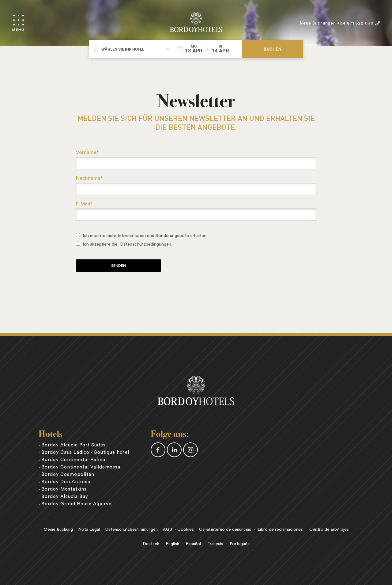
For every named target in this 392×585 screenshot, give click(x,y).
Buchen (273, 49)
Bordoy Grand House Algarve (76, 504)
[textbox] (196, 163)
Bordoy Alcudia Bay (65, 497)
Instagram (190, 450)
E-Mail (84, 204)
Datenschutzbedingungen (146, 244)
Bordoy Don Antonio (66, 482)
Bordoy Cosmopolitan (68, 474)
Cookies (186, 530)
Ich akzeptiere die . (128, 244)
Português (240, 544)
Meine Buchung (58, 530)
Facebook (158, 450)
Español (193, 544)
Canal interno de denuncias (225, 530)
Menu (18, 30)
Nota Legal (89, 530)
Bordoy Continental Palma (73, 460)
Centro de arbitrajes (329, 530)
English (172, 544)
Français (215, 544)
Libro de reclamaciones (280, 530)
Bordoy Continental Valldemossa (81, 467)
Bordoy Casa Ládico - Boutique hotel (85, 452)
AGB (168, 530)
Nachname (89, 178)
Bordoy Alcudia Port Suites (73, 445)
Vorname (87, 152)
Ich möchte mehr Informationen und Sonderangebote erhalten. (145, 236)
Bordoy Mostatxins (64, 489)
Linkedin (174, 450)
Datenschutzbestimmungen (131, 530)
